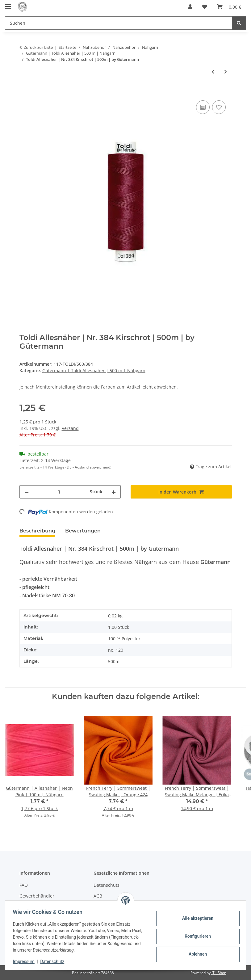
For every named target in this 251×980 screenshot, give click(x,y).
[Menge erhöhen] (114, 492)
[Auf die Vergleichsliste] (203, 107)
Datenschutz (55, 961)
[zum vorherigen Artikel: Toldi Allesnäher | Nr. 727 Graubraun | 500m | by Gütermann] (213, 72)
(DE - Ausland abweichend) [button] (88, 467)
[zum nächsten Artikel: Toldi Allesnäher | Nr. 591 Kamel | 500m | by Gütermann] (226, 72)
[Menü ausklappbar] (8, 4)
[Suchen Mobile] (119, 23)
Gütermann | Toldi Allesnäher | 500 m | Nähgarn (94, 370)
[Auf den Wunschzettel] (219, 107)
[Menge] (59, 492)
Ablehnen (195, 954)
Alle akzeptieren (195, 918)
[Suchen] (239, 23)
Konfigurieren (195, 936)
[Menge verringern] (27, 492)
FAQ (24, 885)
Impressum (26, 961)
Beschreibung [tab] (37, 531)
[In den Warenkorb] (24, 92)
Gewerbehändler (37, 896)
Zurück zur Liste (38, 47)
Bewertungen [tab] (83, 531)
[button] (190, 7)
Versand (70, 428)
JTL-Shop (219, 973)
